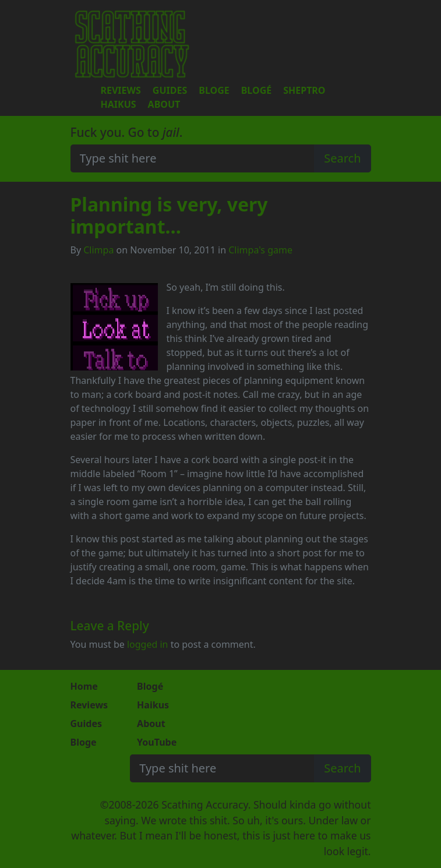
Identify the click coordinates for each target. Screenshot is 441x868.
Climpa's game (260, 250)
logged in (148, 644)
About (164, 104)
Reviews (121, 90)
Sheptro (304, 90)
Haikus (119, 104)
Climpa (98, 250)
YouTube (157, 742)
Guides (170, 90)
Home (84, 686)
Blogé (256, 90)
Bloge (214, 90)
